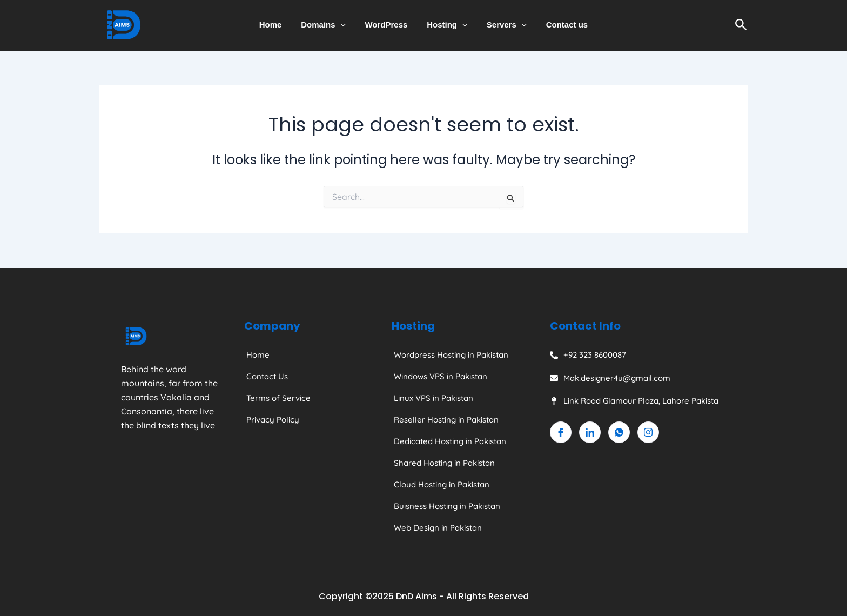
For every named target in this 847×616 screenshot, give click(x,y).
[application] (345, 25)
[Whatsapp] (619, 432)
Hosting (445, 25)
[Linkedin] (590, 432)
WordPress (388, 25)
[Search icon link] (741, 25)
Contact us (559, 25)
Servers (502, 25)
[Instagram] (648, 432)
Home (278, 25)
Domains (328, 25)
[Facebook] (561, 432)
